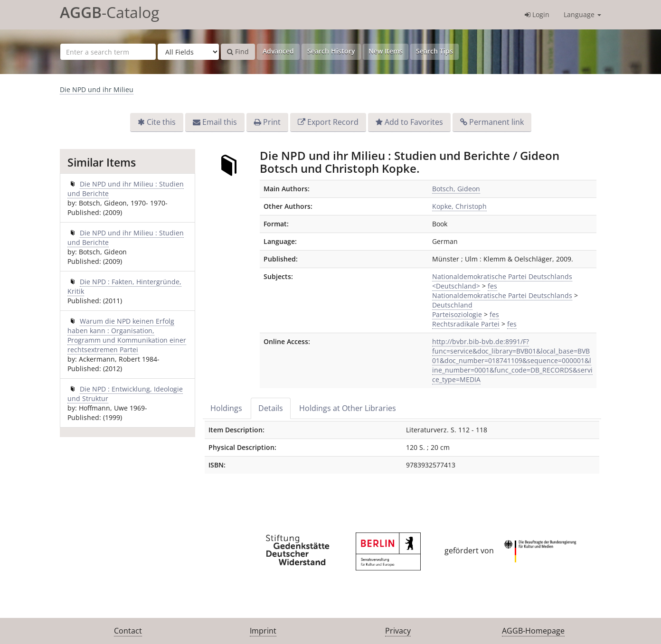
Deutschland (452, 305)
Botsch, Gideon (456, 189)
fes (492, 286)
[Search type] (188, 52)
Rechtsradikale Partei (466, 324)
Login (537, 14)
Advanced (278, 51)
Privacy (398, 631)
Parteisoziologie (457, 314)
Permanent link (496, 122)
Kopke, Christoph (459, 206)
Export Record (333, 122)
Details (271, 408)
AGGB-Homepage (533, 631)
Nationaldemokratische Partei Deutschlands (502, 295)
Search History (331, 51)
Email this (220, 122)
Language (582, 14)
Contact (128, 631)
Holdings (226, 408)
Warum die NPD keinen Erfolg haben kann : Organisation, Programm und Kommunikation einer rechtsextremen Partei (127, 335)
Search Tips (434, 51)
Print (272, 122)
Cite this (161, 122)
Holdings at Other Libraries (348, 408)
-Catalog (109, 12)
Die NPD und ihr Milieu (97, 89)
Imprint (263, 631)
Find (238, 51)
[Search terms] (108, 52)
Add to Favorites (414, 122)
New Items (386, 51)
